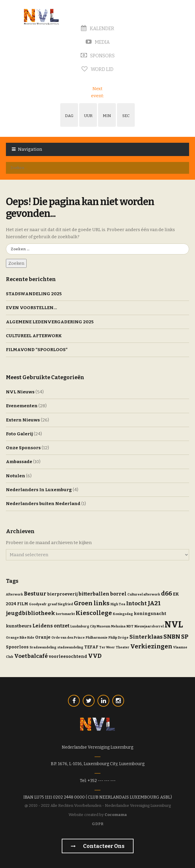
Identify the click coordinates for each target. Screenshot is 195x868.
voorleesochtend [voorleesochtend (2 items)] (68, 657)
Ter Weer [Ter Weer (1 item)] (107, 647)
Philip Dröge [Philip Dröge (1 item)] (118, 638)
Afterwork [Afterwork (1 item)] (14, 594)
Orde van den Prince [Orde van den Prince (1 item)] (68, 638)
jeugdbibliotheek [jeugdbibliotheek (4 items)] (30, 613)
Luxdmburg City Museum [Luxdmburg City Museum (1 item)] (90, 626)
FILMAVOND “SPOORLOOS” (37, 350)
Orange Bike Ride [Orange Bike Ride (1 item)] (20, 638)
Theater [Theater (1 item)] (123, 647)
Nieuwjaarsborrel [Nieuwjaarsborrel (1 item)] (149, 626)
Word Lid (97, 69)
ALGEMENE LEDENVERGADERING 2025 (50, 322)
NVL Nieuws (20, 392)
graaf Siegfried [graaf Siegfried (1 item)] (60, 604)
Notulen (16, 476)
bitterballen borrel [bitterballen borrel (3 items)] (103, 594)
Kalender (98, 29)
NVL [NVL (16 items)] (174, 625)
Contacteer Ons (98, 846)
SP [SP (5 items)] (185, 637)
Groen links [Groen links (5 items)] (92, 603)
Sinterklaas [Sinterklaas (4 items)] (146, 637)
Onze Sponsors (23, 448)
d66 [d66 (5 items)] (166, 593)
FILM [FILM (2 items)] (23, 604)
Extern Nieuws (23, 420)
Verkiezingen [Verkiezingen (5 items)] (151, 646)
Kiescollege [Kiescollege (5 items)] (94, 613)
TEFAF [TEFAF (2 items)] (91, 647)
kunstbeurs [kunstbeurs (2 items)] (19, 626)
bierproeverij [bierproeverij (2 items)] (62, 594)
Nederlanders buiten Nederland (43, 504)
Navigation (30, 149)
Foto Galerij (19, 434)
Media (98, 42)
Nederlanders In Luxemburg (39, 490)
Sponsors (98, 56)
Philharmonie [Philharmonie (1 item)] (97, 638)
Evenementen (22, 406)
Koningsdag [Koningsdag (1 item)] (123, 614)
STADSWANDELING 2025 (34, 294)
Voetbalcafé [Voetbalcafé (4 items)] (31, 656)
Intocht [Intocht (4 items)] (136, 603)
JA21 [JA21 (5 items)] (154, 603)
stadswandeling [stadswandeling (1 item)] (70, 647)
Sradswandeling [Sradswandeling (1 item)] (43, 647)
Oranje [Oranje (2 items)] (43, 637)
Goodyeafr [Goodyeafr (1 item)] (38, 604)
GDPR (98, 824)
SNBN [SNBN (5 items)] (172, 637)
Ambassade (19, 462)
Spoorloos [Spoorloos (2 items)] (17, 647)
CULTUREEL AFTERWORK (34, 336)
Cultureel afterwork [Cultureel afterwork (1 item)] (144, 594)
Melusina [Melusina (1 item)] (118, 626)
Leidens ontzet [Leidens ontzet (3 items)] (51, 626)
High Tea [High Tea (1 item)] (118, 604)
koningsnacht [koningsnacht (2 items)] (150, 614)
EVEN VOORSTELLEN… (31, 308)
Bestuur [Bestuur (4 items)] (35, 594)
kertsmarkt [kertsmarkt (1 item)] (65, 614)
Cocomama (116, 815)
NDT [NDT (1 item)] (130, 626)
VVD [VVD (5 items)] (95, 656)
